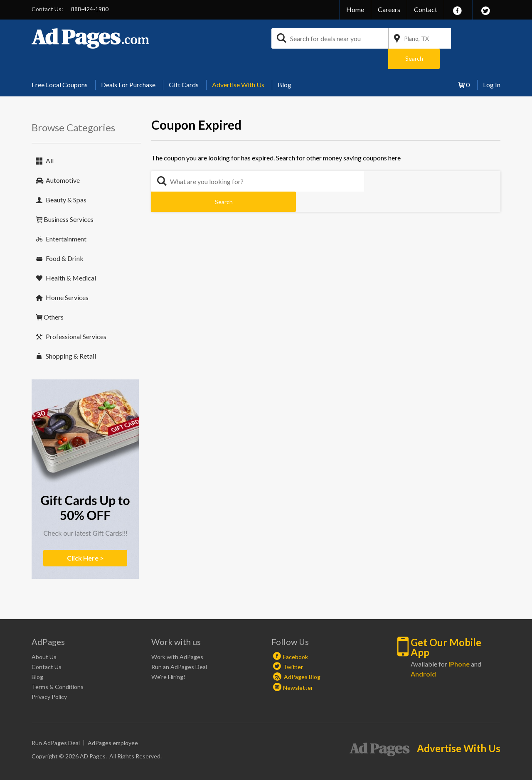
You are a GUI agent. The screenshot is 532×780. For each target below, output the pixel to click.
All (50, 140)
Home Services (67, 277)
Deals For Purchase (128, 64)
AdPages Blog (297, 656)
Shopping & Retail (71, 336)
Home (355, 9)
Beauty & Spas (66, 179)
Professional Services (76, 316)
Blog (284, 64)
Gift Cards (184, 64)
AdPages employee (113, 722)
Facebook (296, 636)
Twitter (293, 646)
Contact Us (47, 646)
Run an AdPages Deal (179, 646)
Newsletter (298, 667)
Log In (492, 64)
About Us (44, 636)
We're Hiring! (168, 656)
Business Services (69, 199)
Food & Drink (65, 238)
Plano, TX (416, 38)
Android (423, 653)
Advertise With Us (238, 64)
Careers (389, 9)
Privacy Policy (49, 676)
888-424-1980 (90, 9)
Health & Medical (71, 257)
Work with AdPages (177, 636)
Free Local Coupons (60, 64)
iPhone (459, 643)
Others (54, 296)
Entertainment (66, 218)
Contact (426, 9)
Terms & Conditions (58, 666)
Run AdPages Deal (56, 722)
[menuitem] (63, 64)
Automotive (63, 160)
